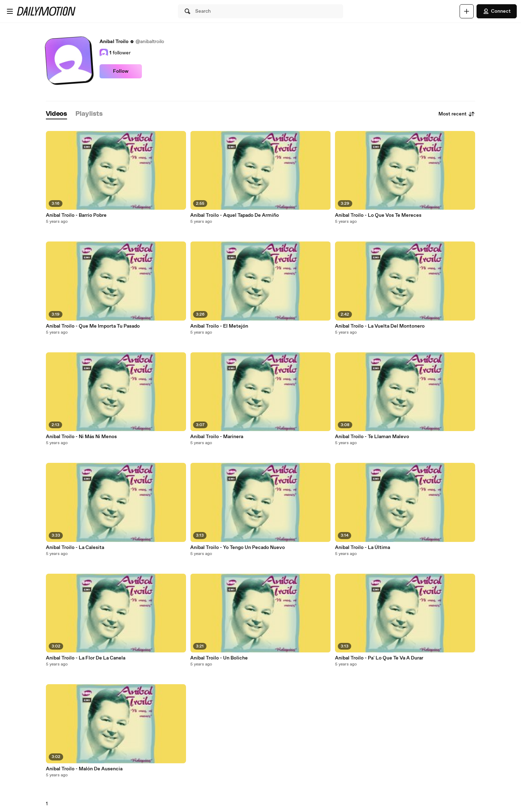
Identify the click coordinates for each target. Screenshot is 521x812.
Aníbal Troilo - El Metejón (219, 326)
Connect (497, 11)
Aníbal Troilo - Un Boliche (219, 658)
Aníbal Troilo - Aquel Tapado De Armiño (235, 215)
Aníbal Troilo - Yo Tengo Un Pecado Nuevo (238, 548)
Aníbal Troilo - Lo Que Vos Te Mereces (378, 215)
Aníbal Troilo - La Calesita (75, 548)
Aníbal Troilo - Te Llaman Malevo (372, 437)
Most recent (457, 114)
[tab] (56, 114)
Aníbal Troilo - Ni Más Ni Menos (81, 437)
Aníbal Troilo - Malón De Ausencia (84, 769)
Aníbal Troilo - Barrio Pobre (76, 215)
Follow (121, 71)
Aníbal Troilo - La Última (363, 548)
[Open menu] (10, 11)
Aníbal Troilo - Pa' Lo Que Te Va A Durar (379, 658)
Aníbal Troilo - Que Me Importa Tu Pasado (93, 326)
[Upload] (467, 11)
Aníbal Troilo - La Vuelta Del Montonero (380, 326)
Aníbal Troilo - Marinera (217, 437)
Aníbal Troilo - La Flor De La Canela (86, 658)
